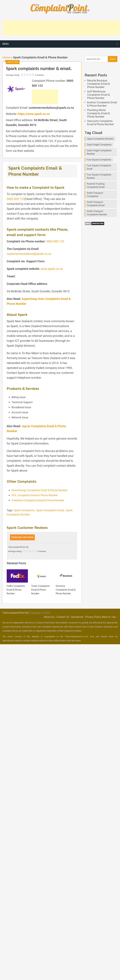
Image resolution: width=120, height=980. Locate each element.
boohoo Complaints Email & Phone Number (102, 104)
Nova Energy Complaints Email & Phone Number (39, 490)
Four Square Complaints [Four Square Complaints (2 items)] (99, 160)
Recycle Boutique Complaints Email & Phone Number (98, 84)
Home (6, 57)
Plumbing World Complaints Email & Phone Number (98, 113)
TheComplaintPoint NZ (16, 613)
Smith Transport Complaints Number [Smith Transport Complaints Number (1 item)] (97, 213)
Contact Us (63, 617)
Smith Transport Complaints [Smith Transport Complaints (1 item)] (95, 195)
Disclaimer (77, 617)
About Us (49, 617)
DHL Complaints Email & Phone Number (35, 495)
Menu (6, 44)
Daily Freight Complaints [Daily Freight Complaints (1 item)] (99, 145)
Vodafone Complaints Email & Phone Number (38, 500)
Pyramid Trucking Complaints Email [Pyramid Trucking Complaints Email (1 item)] (96, 185)
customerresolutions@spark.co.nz (29, 254)
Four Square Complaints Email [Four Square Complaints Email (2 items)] (99, 167)
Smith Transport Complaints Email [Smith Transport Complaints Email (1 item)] (96, 204)
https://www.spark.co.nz (34, 114)
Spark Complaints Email (50, 510)
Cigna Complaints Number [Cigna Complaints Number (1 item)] (100, 139)
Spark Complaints (24, 510)
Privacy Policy (93, 617)
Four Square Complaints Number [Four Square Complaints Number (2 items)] (99, 176)
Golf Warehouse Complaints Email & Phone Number (98, 95)
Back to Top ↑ (110, 617)
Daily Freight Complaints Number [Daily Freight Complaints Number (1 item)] (99, 152)
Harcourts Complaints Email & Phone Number (100, 123)
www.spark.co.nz (52, 269)
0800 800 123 (16, 199)
